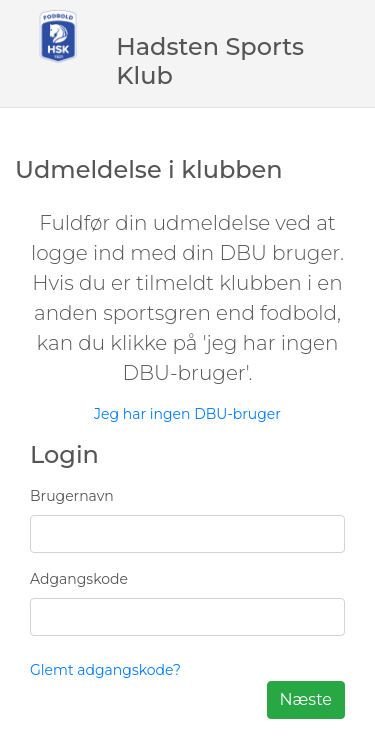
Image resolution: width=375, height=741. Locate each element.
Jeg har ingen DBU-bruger (187, 414)
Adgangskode (79, 579)
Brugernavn (72, 496)
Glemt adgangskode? (105, 670)
